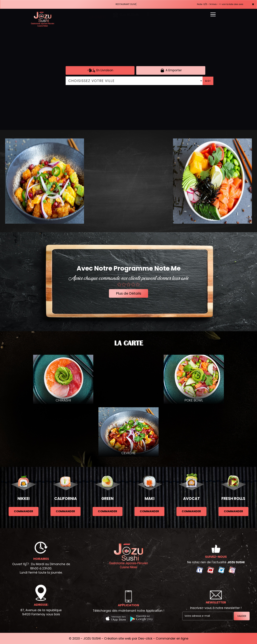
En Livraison (100, 70)
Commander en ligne (172, 638)
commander (24, 511)
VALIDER (242, 616)
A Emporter (171, 70)
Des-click (145, 638)
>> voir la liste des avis (231, 4)
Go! (208, 81)
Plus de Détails (129, 293)
